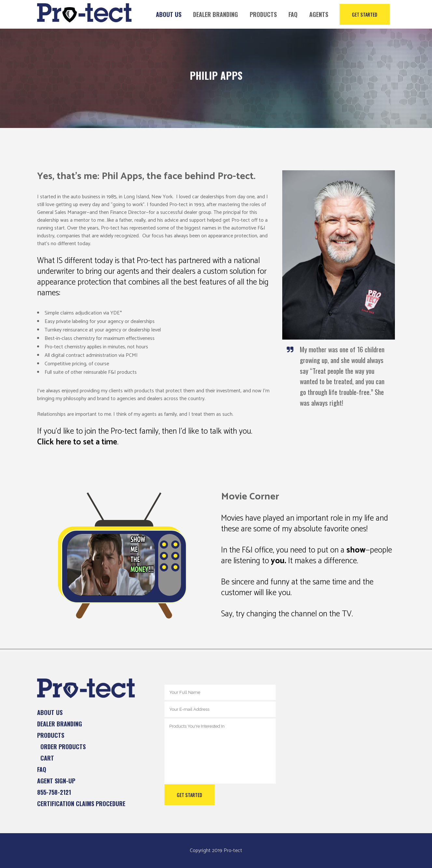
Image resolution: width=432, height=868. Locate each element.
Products (51, 735)
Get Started (365, 14)
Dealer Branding (60, 724)
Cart (47, 758)
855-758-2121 (54, 792)
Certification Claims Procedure (81, 804)
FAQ (42, 769)
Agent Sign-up (56, 781)
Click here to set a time (77, 442)
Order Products (63, 747)
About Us (50, 712)
